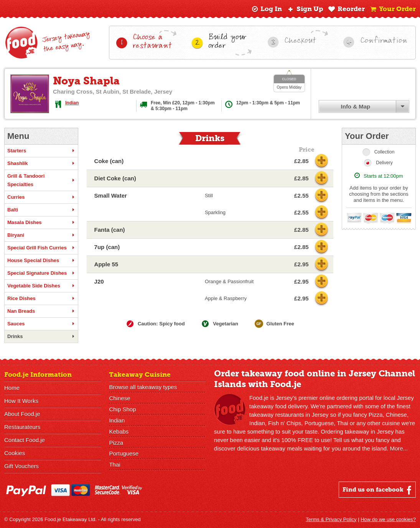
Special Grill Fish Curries (41, 248)
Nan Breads (41, 311)
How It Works (21, 401)
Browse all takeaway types (143, 387)
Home (12, 388)
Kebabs (119, 431)
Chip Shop (122, 409)
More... (399, 448)
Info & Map (356, 106)
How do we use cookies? (388, 519)
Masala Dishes (41, 223)
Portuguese (124, 454)
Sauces (41, 324)
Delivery (384, 163)
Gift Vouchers (21, 466)
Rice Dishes (41, 299)
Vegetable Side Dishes (41, 286)
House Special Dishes (41, 261)
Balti (41, 210)
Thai (114, 465)
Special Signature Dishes (41, 273)
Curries (41, 197)
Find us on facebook (378, 490)
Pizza (116, 443)
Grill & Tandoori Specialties (41, 180)
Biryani (41, 235)
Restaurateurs (22, 427)
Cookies (15, 453)
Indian (72, 103)
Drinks (41, 337)
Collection (385, 152)
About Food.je (22, 414)
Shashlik (41, 163)
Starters (41, 151)
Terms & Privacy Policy (331, 519)
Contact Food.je (25, 440)
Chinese (119, 398)
